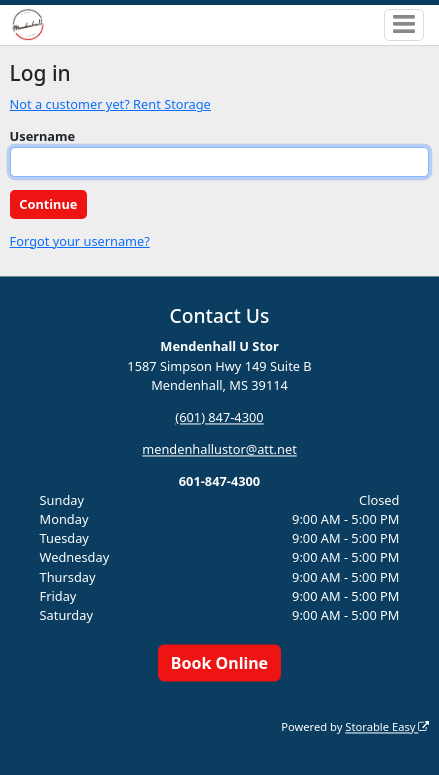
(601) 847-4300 (219, 417)
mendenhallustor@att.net (219, 449)
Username (43, 136)
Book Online (219, 663)
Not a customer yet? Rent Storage (110, 104)
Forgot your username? (80, 241)
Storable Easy (387, 726)
